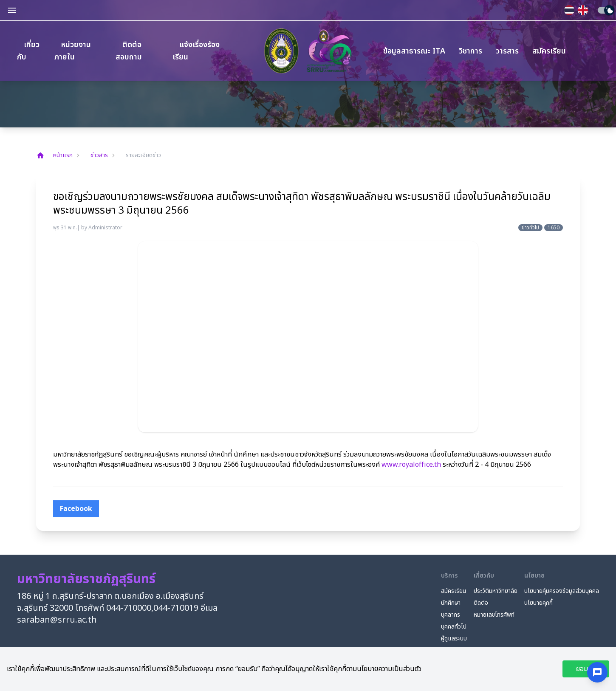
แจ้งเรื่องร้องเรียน (196, 51)
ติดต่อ (481, 603)
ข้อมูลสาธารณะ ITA (414, 51)
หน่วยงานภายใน (73, 51)
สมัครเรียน (549, 51)
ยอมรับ (586, 669)
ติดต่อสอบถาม (129, 51)
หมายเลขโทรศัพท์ (494, 615)
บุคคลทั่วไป (454, 627)
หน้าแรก (54, 155)
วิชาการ (470, 51)
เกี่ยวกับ (28, 51)
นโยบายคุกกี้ (538, 603)
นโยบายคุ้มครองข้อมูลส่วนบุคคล (562, 591)
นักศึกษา (451, 603)
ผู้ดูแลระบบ (454, 639)
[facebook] (76, 509)
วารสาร (507, 51)
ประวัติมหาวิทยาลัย (496, 591)
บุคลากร (451, 615)
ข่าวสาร (99, 155)
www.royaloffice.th (411, 465)
